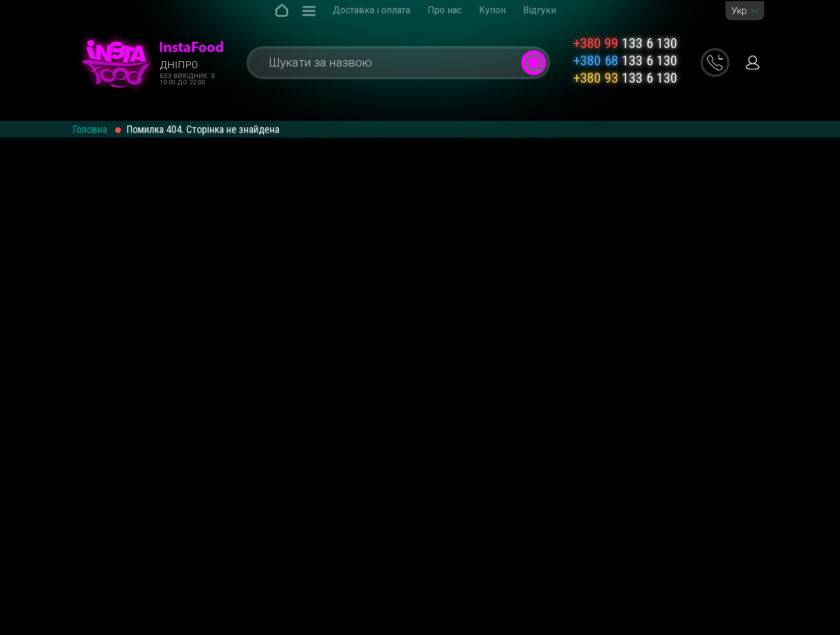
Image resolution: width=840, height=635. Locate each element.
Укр (739, 11)
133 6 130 (625, 43)
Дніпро (179, 65)
